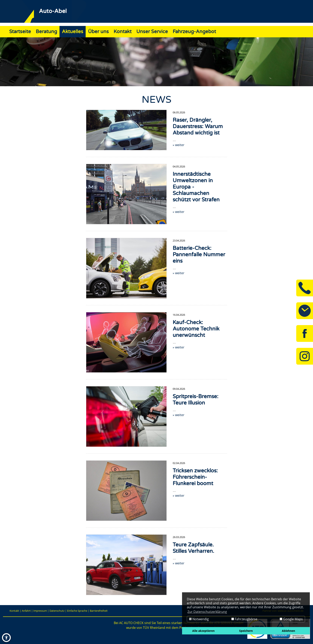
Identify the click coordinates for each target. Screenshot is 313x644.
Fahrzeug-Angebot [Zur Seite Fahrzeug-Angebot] (194, 32)
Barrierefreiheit (99, 611)
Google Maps (291, 619)
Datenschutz (57, 611)
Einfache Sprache (77, 611)
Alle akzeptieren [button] (203, 631)
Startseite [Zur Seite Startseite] (20, 32)
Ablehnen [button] (288, 631)
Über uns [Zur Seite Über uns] (98, 32)
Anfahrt (26, 611)
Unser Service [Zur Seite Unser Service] (152, 32)
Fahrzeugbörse (244, 619)
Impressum (40, 611)
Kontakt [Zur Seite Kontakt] (123, 32)
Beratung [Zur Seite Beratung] (46, 32)
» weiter (179, 145)
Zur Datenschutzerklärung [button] (207, 612)
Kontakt (14, 611)
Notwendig (199, 619)
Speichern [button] (246, 631)
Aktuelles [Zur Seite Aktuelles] (73, 32)
